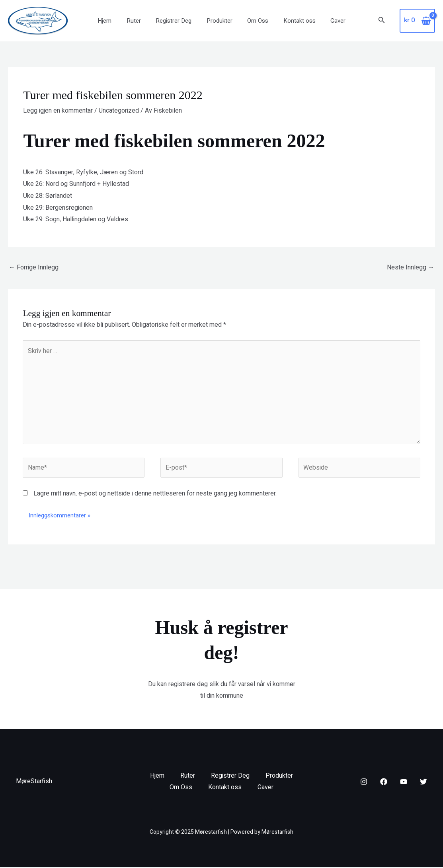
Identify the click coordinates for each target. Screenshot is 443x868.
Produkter (220, 21)
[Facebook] (384, 783)
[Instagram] (364, 783)
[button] (382, 21)
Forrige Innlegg (34, 267)
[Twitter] (423, 783)
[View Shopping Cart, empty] (417, 21)
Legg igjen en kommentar (58, 111)
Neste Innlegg (411, 267)
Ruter (140, 21)
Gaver (329, 21)
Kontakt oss (294, 21)
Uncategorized (119, 111)
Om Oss (255, 21)
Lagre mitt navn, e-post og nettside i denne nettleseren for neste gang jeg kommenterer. (155, 495)
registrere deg (188, 685)
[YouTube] (404, 783)
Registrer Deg (177, 21)
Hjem (114, 21)
